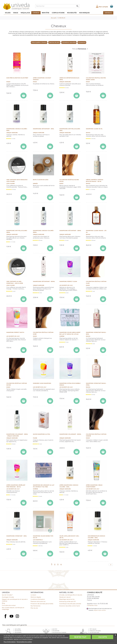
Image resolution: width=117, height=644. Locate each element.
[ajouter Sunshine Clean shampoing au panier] (50, 401)
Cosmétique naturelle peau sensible (70, 604)
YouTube (12, 616)
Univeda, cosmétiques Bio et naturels (71, 595)
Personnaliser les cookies (24, 642)
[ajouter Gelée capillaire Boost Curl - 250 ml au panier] (77, 554)
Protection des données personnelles (42, 604)
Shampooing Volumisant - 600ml (70, 434)
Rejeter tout (80, 637)
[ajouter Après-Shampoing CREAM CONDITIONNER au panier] (103, 503)
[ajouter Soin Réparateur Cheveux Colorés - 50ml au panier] (105, 554)
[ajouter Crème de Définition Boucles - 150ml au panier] (77, 96)
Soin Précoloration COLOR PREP (17, 78)
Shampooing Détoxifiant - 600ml (44, 281)
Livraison (33, 595)
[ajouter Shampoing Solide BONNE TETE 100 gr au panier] (50, 554)
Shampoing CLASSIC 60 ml (94, 129)
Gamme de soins (54, 42)
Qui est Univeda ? (7, 595)
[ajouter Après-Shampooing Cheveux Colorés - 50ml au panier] (77, 503)
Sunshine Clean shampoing (42, 383)
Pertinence (83, 49)
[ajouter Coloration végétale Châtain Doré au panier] (50, 350)
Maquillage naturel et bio (67, 599)
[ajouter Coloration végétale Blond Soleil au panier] (77, 197)
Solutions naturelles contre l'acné (69, 606)
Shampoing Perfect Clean (68, 281)
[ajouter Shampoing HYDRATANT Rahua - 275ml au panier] (103, 401)
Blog (3, 603)
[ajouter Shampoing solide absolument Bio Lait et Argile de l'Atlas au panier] (77, 350)
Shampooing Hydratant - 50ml (17, 536)
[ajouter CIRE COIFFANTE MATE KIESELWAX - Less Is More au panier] (24, 197)
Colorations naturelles (69, 42)
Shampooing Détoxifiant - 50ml (44, 129)
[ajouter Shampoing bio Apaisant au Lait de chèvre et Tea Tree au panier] (50, 503)
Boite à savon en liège (41, 180)
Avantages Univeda (8, 597)
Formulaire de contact (9, 605)
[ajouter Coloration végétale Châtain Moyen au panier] (24, 401)
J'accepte (103, 637)
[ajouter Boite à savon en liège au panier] (50, 197)
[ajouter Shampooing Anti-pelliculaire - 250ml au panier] (24, 248)
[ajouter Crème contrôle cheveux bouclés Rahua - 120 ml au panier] (103, 197)
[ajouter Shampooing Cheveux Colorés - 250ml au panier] (50, 248)
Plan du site (34, 608)
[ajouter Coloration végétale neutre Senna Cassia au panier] (103, 96)
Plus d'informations (10, 642)
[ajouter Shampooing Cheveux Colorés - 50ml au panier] (24, 146)
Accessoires (82, 42)
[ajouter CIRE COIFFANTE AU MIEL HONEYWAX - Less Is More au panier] (24, 299)
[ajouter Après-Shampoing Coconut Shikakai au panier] (50, 96)
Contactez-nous (92, 605)
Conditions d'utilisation (38, 599)
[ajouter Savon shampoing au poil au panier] (50, 452)
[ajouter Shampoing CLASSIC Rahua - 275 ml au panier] (103, 248)
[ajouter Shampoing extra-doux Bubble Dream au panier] (77, 401)
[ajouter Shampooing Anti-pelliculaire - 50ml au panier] (77, 146)
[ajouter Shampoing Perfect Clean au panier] (77, 299)
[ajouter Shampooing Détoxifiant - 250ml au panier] (77, 248)
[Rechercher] (57, 6)
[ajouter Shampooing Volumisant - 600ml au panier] (77, 452)
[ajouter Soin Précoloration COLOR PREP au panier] (24, 96)
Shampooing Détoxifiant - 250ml (70, 231)
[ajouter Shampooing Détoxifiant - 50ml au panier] (50, 146)
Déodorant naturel (65, 597)
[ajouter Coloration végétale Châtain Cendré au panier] (103, 452)
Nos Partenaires (35, 606)
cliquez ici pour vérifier (100, 610)
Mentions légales (36, 597)
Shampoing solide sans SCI (67, 601)
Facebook (6, 618)
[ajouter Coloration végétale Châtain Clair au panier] (103, 299)
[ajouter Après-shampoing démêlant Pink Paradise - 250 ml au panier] (24, 503)
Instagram (18, 616)
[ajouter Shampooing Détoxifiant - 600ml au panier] (50, 299)
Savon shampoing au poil (42, 434)
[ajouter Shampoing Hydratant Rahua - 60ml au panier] (103, 350)
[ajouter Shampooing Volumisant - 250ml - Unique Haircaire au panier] (24, 452)
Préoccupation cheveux (39, 42)
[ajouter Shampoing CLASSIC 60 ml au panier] (103, 146)
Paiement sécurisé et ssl (38, 601)
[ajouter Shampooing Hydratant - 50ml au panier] (24, 554)
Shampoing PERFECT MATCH (15, 332)
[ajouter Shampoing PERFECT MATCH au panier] (24, 350)
